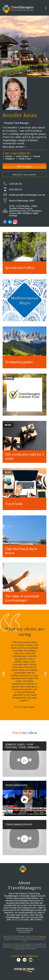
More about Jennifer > (14, 147)
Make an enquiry (24, 166)
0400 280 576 (15, 190)
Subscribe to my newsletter (25, 175)
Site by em (43, 936)
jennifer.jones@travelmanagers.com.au (27, 195)
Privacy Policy (20, 949)
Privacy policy (24, 932)
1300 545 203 (15, 184)
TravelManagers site (25, 928)
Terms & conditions (24, 930)
